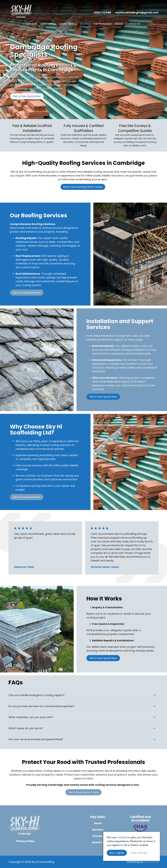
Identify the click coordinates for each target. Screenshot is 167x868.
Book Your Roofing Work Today (83, 187)
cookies (122, 837)
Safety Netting (68, 24)
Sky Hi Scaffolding (21, 11)
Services (32, 24)
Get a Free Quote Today (83, 792)
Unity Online (151, 862)
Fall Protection (103, 24)
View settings (139, 853)
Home (98, 823)
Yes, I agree (117, 853)
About (119, 24)
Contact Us (133, 24)
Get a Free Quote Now (27, 96)
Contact (98, 836)
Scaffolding (48, 24)
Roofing (85, 24)
